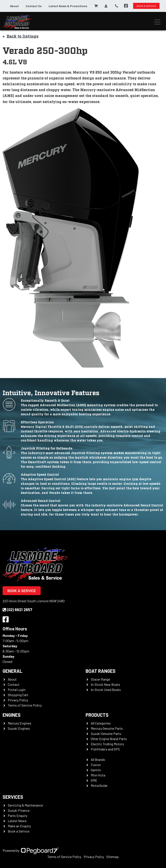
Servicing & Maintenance (25, 805)
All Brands (98, 759)
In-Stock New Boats (105, 684)
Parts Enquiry (18, 816)
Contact (14, 684)
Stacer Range (100, 679)
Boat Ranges (101, 671)
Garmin (96, 770)
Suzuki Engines (19, 728)
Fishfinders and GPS (105, 749)
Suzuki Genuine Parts (106, 734)
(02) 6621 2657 (17, 610)
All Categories (101, 723)
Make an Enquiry (19, 826)
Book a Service (22, 591)
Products (97, 715)
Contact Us (34, 6)
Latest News (17, 821)
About (14, 6)
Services (13, 797)
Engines (12, 715)
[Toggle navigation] (157, 22)
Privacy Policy (18, 700)
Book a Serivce (19, 831)
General (12, 671)
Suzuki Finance (19, 810)
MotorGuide (99, 785)
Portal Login (17, 690)
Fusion (96, 765)
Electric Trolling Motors (107, 744)
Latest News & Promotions (68, 6)
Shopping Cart (18, 695)
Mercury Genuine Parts (107, 728)
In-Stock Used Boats (106, 690)
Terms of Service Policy (25, 705)
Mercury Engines (20, 723)
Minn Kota (98, 775)
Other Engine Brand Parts (109, 739)
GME (94, 780)
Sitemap (113, 857)
